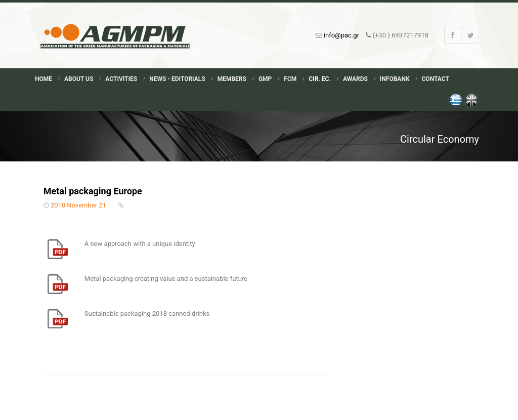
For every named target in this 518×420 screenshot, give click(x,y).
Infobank (395, 79)
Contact (436, 79)
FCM (290, 79)
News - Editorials (177, 79)
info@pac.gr (341, 35)
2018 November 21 (78, 205)
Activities (121, 79)
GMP (265, 79)
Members (232, 79)
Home (44, 79)
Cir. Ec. (320, 79)
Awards (355, 79)
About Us (79, 79)
